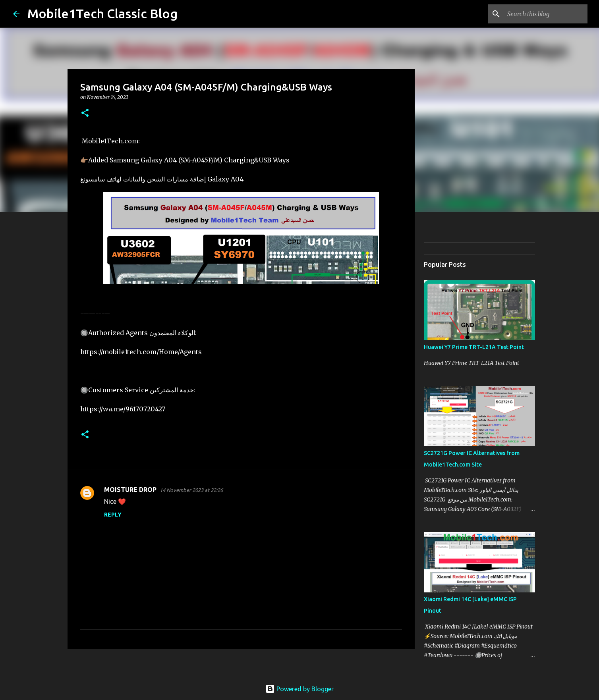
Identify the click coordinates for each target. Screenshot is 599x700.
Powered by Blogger (299, 689)
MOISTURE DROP (130, 490)
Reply (113, 515)
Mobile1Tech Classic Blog (102, 13)
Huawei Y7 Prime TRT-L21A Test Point (474, 347)
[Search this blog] (546, 14)
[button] (85, 113)
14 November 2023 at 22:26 (191, 490)
